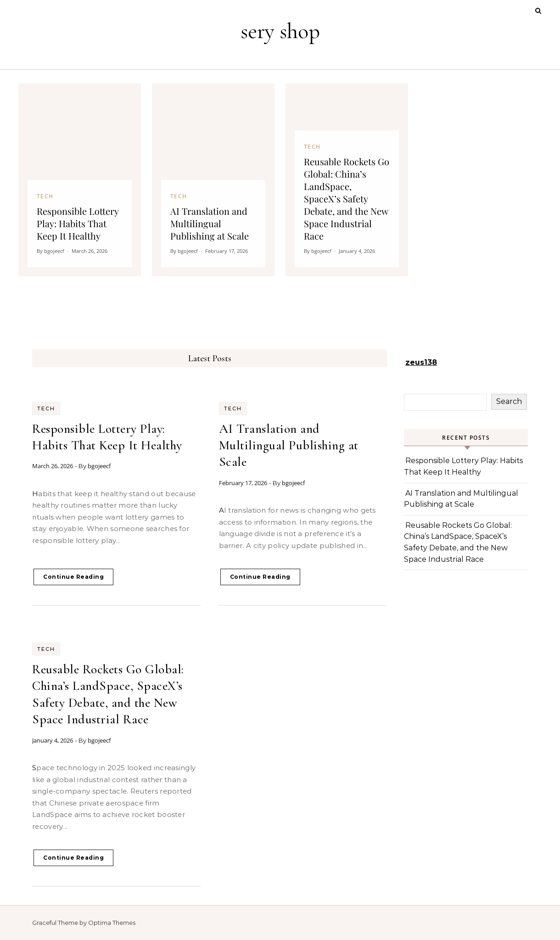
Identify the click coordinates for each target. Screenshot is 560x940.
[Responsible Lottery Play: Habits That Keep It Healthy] (80, 180)
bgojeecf (99, 466)
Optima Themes (112, 923)
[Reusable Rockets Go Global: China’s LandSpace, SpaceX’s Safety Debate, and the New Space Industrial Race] (347, 180)
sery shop (280, 31)
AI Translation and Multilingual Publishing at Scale (289, 445)
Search (509, 401)
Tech (46, 408)
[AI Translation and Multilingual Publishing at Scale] (213, 180)
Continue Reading (73, 577)
